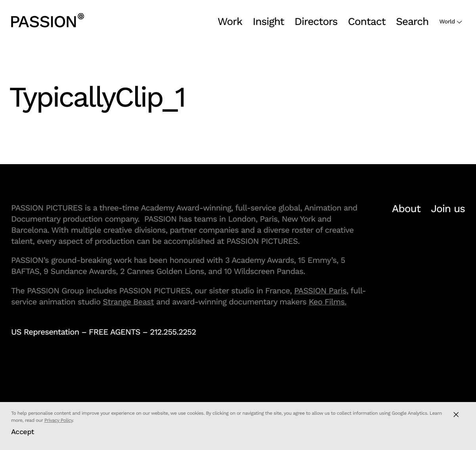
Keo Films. (328, 302)
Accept (23, 432)
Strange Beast (128, 302)
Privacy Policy (59, 420)
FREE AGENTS (115, 332)
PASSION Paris (320, 291)
